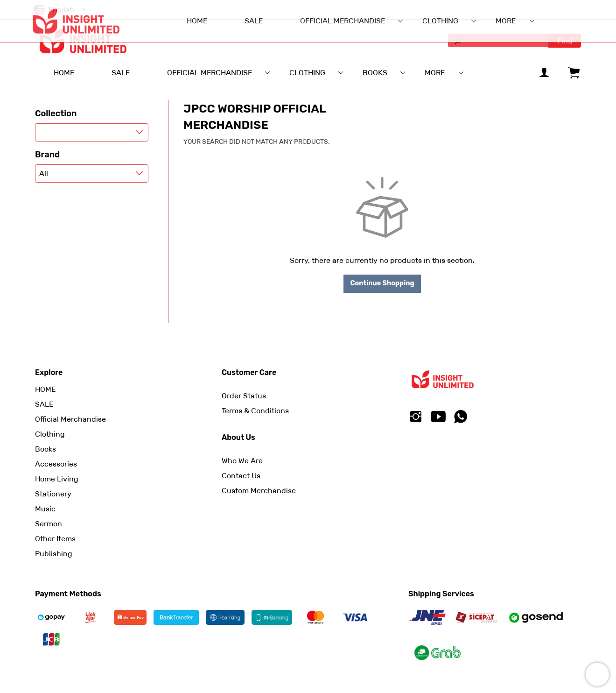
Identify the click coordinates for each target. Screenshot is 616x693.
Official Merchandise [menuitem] (210, 73)
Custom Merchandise (259, 491)
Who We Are (242, 461)
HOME (45, 389)
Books (45, 449)
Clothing (50, 434)
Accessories (56, 464)
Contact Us (241, 476)
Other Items (55, 539)
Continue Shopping (382, 283)
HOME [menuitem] (64, 73)
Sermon (49, 524)
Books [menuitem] (375, 73)
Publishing (54, 554)
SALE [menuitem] (121, 73)
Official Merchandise (70, 419)
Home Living (57, 479)
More (435, 73)
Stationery (53, 494)
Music (45, 509)
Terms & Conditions (255, 411)
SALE (44, 404)
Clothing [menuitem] (307, 73)
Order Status (244, 396)
